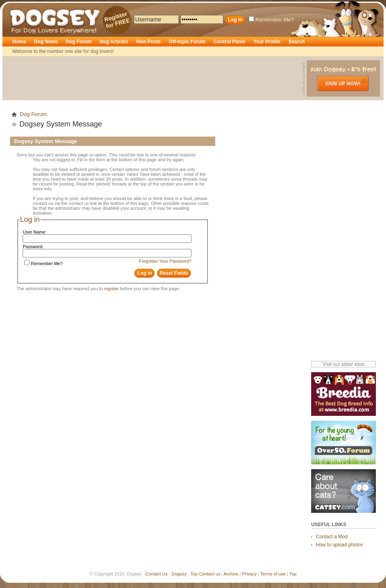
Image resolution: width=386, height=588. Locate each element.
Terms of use (273, 574)
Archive (231, 574)
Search (297, 42)
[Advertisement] (153, 78)
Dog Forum (78, 42)
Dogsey (19, 6)
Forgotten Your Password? (165, 261)
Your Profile (267, 42)
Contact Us (157, 574)
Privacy (249, 574)
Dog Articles (114, 42)
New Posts (149, 42)
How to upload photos (339, 545)
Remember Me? (271, 20)
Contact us (210, 574)
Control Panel (229, 42)
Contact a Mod (332, 537)
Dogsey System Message (61, 124)
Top (194, 574)
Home (19, 42)
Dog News (46, 42)
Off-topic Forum (187, 42)
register (111, 289)
